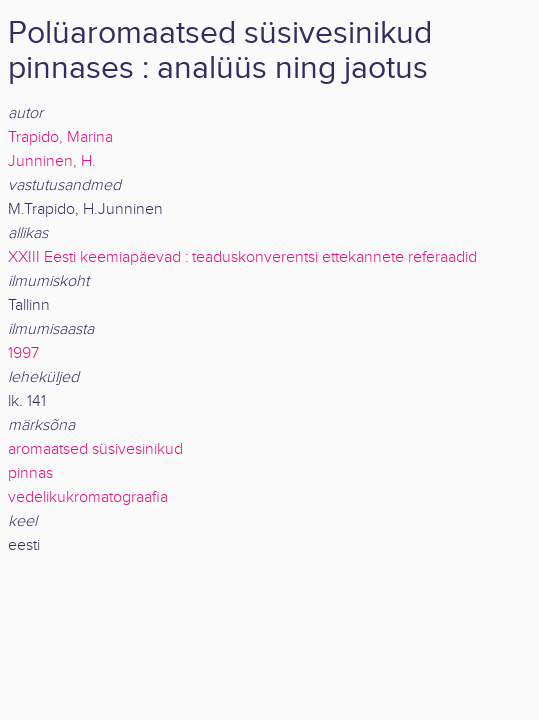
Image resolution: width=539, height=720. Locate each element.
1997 (23, 353)
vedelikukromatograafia (88, 497)
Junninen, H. (52, 161)
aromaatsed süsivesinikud (95, 449)
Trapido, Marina (60, 137)
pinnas (30, 473)
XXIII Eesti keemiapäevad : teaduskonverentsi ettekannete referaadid (242, 257)
